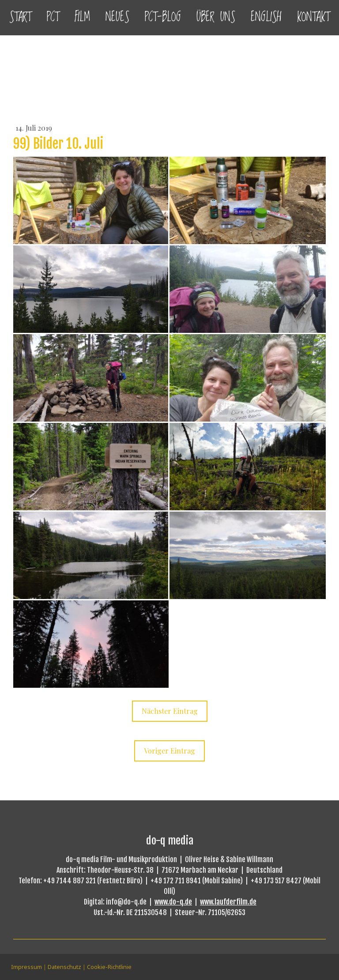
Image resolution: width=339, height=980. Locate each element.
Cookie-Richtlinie (109, 967)
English (266, 17)
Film (82, 17)
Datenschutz (64, 967)
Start (20, 17)
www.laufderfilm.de (228, 902)
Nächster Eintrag (170, 711)
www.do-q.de (173, 902)
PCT (53, 17)
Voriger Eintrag (169, 751)
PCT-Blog (163, 17)
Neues (117, 17)
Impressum (26, 967)
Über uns (216, 17)
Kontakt (313, 17)
